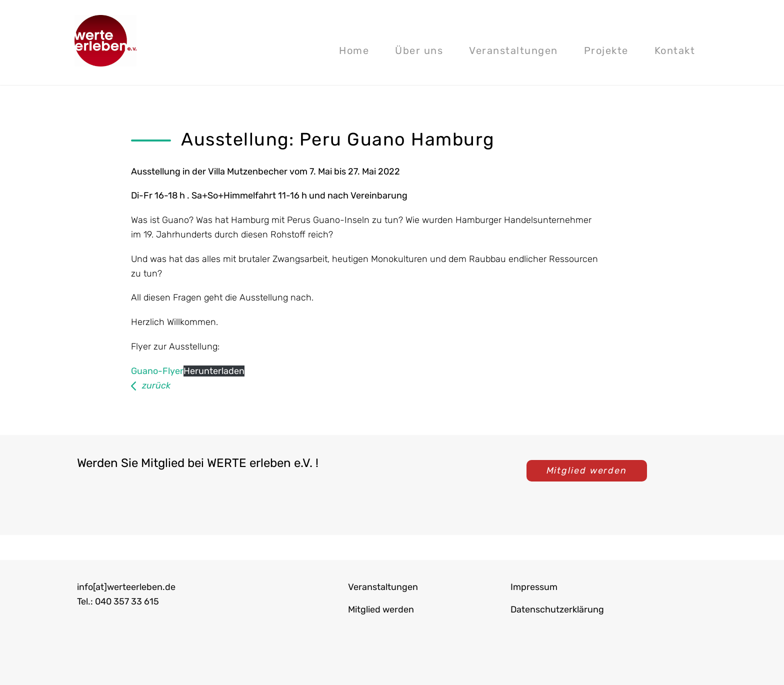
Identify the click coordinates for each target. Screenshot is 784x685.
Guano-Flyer (157, 371)
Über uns (419, 50)
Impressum (534, 587)
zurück (156, 385)
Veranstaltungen (513, 50)
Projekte (606, 50)
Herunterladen (214, 371)
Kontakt (675, 50)
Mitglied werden (587, 470)
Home (354, 50)
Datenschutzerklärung (557, 609)
